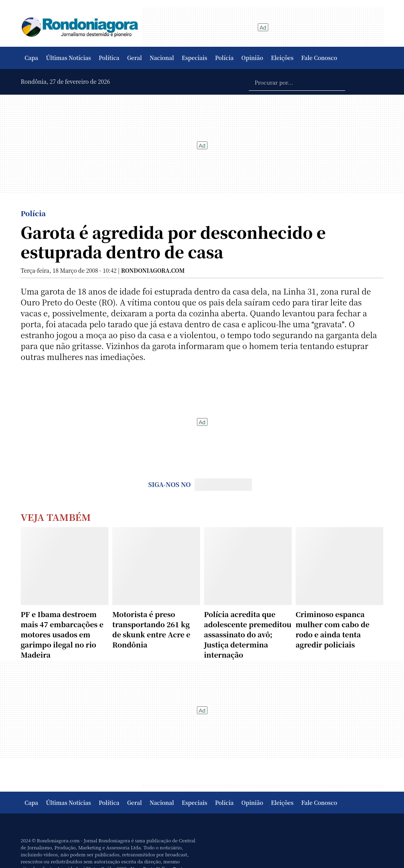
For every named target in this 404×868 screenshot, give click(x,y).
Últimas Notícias (68, 58)
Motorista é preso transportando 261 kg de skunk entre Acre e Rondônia (151, 629)
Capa (31, 58)
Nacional (162, 58)
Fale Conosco (319, 58)
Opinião (252, 58)
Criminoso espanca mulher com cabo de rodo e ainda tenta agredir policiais (332, 629)
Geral (135, 58)
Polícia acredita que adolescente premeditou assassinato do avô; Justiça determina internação (248, 634)
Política (109, 58)
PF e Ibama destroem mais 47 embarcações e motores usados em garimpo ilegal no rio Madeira (62, 634)
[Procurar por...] (297, 82)
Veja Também (56, 517)
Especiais (194, 58)
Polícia (224, 58)
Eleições (282, 58)
